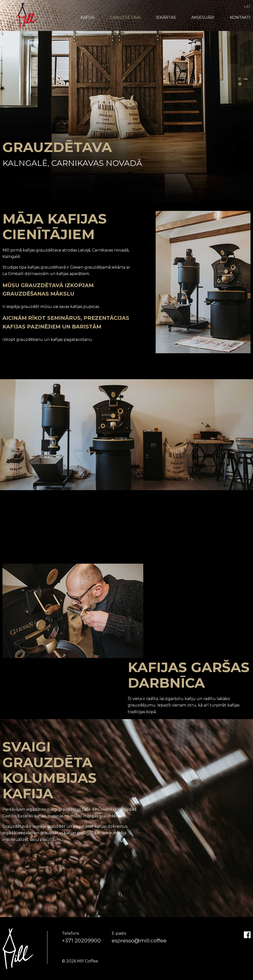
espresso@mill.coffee (139, 941)
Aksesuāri (203, 17)
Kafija (87, 17)
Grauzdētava (125, 17)
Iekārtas (166, 17)
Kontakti (240, 17)
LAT (247, 7)
